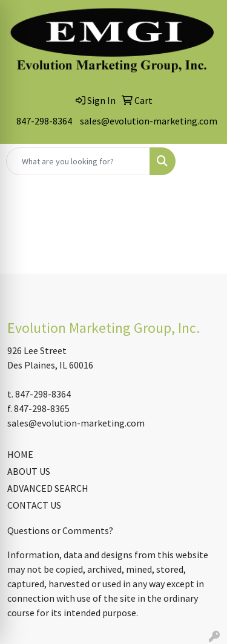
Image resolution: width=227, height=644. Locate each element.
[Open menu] (203, 161)
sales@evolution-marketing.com (149, 121)
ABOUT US (29, 471)
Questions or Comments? (60, 530)
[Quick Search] (78, 161)
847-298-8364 (44, 121)
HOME (20, 454)
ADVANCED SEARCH (48, 488)
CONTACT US (34, 505)
